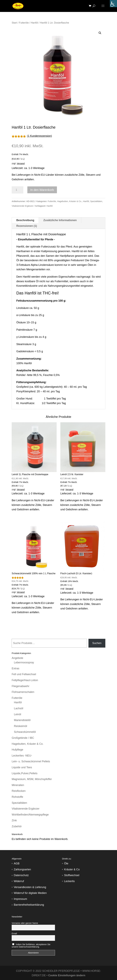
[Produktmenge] (17, 190)
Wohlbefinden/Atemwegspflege (30, 815)
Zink (14, 820)
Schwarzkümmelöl (25, 732)
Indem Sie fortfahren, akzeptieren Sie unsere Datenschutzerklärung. (31, 946)
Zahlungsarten (22, 869)
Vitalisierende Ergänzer (22, 206)
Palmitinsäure (24, 330)
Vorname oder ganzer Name (25, 923)
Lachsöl (19, 708)
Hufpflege (17, 750)
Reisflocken (19, 791)
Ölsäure (21, 322)
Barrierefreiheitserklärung (29, 905)
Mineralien (18, 785)
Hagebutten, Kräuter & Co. (70, 201)
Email (14, 934)
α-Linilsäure (23, 315)
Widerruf (19, 881)
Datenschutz (21, 875)
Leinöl (17, 714)
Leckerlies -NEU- (22, 756)
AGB (17, 863)
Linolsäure (22, 308)
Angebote (17, 658)
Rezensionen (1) (27, 226)
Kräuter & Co (72, 869)
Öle (66, 863)
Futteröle (24, 23)
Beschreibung (25, 220)
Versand (21, 163)
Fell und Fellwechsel (24, 674)
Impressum (20, 899)
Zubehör (17, 826)
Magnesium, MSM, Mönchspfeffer (32, 779)
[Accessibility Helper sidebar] (113, 4)
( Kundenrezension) (40, 136)
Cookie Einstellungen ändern (67, 975)
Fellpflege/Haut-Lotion (25, 680)
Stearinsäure (24, 344)
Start (14, 23)
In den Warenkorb (42, 190)
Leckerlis (69, 881)
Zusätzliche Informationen (60, 220)
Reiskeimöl (20, 726)
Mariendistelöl (22, 720)
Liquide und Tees (22, 767)
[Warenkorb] (91, 6)
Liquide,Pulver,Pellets (25, 773)
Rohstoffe (17, 797)
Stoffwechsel (72, 875)
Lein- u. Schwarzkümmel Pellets (31, 761)
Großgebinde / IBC (23, 738)
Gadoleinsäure (25, 351)
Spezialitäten (96, 201)
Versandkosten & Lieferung (30, 887)
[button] (100, 33)
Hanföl (34, 23)
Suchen (97, 643)
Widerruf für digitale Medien (30, 893)
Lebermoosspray (24, 662)
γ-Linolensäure (25, 337)
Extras (15, 668)
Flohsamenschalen (23, 692)
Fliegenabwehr (20, 686)
